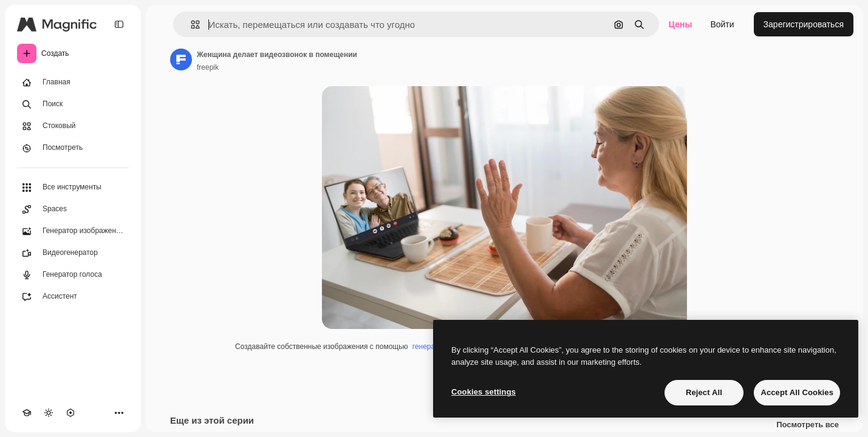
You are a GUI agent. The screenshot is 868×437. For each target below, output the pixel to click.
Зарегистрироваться (804, 24)
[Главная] (73, 83)
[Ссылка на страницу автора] (181, 59)
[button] (190, 25)
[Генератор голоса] (73, 275)
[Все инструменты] (73, 188)
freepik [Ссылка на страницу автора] (208, 67)
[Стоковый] (73, 126)
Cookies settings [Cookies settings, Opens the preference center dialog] (484, 392)
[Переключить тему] (49, 413)
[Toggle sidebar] (119, 24)
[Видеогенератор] (73, 253)
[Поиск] (73, 104)
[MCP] (70, 413)
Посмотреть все (808, 425)
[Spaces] (73, 209)
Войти (722, 24)
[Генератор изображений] (73, 231)
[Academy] (27, 413)
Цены (681, 24)
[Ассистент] (73, 297)
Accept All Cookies (797, 392)
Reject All (704, 392)
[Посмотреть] (73, 148)
